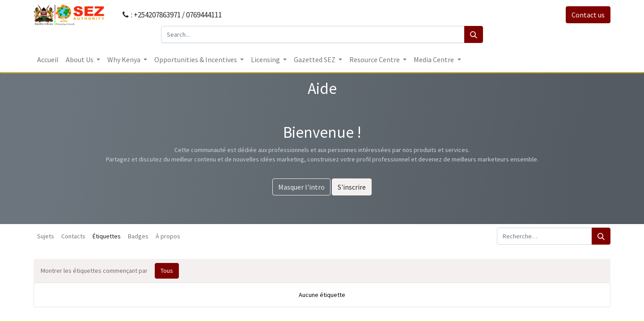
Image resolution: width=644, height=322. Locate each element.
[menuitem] (48, 59)
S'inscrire (352, 187)
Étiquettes (107, 236)
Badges (138, 236)
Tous (167, 271)
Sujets (46, 236)
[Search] (474, 34)
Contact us (588, 15)
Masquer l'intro (301, 187)
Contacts (73, 236)
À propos (168, 236)
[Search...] (313, 34)
